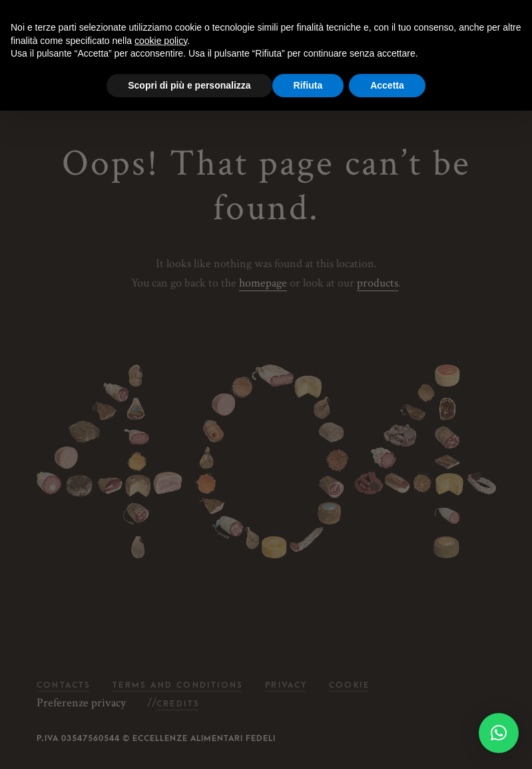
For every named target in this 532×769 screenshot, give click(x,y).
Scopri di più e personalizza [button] (189, 85)
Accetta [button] (387, 85)
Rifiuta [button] (308, 85)
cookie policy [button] (161, 41)
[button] (499, 733)
